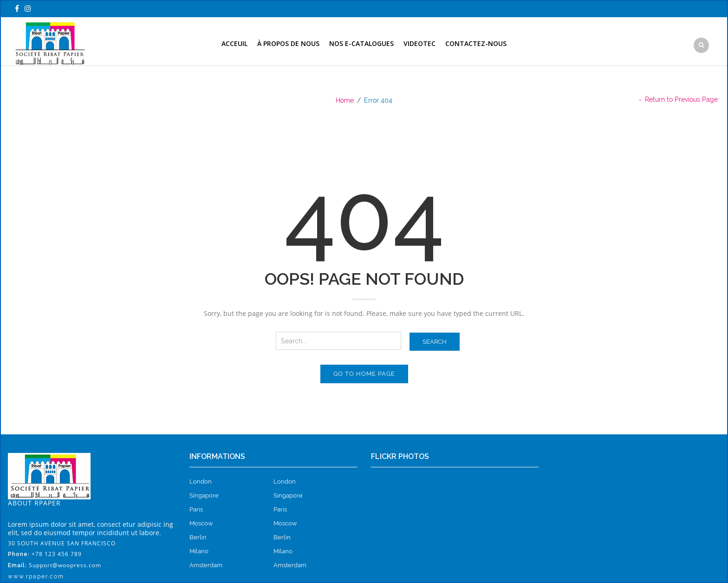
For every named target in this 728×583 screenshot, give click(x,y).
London (201, 481)
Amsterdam (206, 565)
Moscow (201, 523)
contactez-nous (476, 43)
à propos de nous (288, 43)
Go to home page (364, 374)
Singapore (204, 495)
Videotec (419, 43)
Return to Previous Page (681, 99)
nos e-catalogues (361, 43)
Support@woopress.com (65, 565)
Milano (199, 551)
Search (435, 342)
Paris (196, 509)
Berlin (198, 537)
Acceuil (234, 43)
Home (345, 100)
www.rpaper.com (36, 576)
